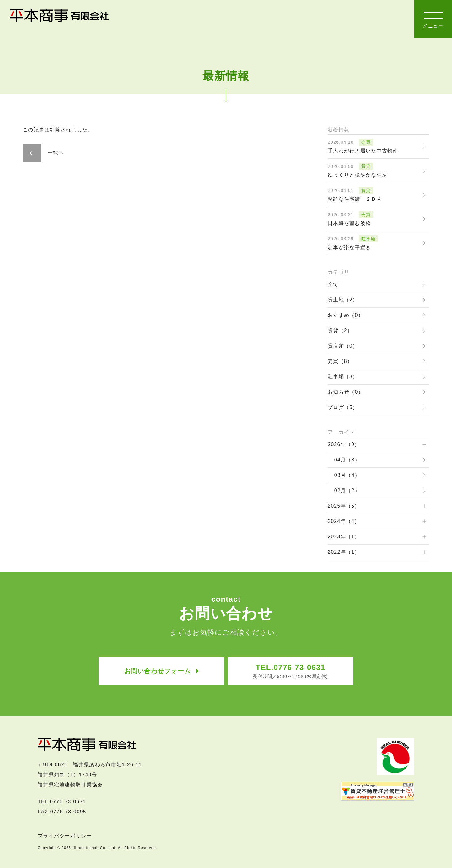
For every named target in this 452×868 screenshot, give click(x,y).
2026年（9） (344, 444)
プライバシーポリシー (65, 833)
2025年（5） (344, 506)
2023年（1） (344, 537)
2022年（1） (344, 552)
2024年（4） (344, 521)
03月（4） (347, 475)
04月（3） (347, 460)
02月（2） (347, 490)
